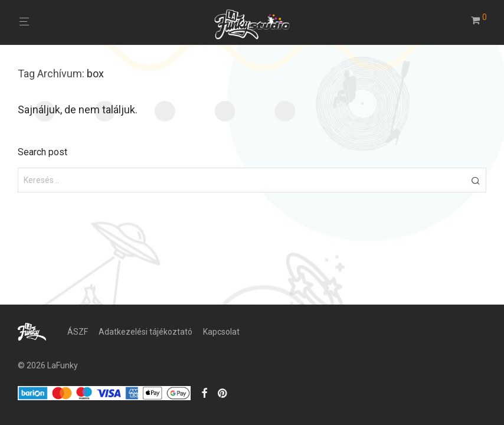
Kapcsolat (221, 332)
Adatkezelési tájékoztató (145, 332)
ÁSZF (78, 332)
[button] (475, 180)
